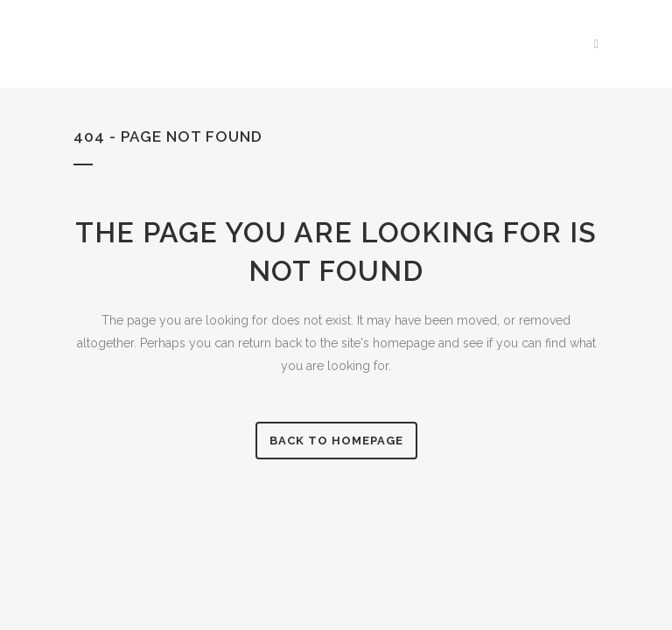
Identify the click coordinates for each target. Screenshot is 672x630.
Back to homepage (336, 441)
